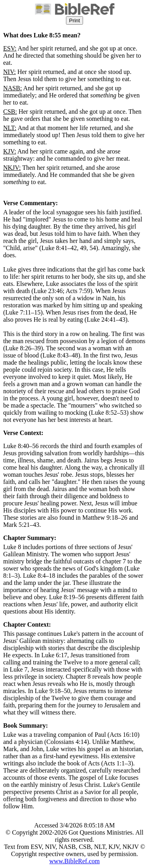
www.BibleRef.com (74, 861)
